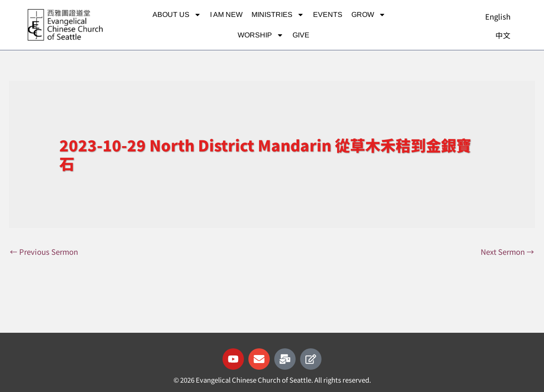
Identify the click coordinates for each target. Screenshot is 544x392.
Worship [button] (261, 35)
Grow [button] (369, 15)
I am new (226, 14)
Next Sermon (507, 252)
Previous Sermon (45, 252)
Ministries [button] (278, 15)
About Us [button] (177, 15)
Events (328, 14)
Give (301, 35)
